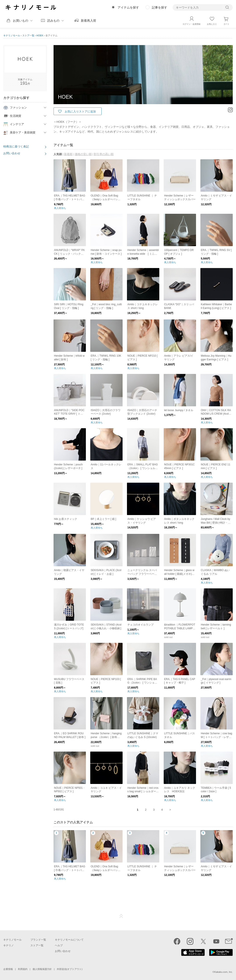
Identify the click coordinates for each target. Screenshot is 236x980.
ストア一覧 (28, 35)
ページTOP (121, 916)
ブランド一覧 (38, 940)
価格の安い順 (83, 154)
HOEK (40, 35)
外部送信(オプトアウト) (70, 969)
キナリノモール (12, 35)
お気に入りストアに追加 (80, 111)
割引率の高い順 (104, 154)
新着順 (68, 154)
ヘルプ (59, 945)
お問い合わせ (12, 153)
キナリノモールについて (69, 940)
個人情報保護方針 (42, 969)
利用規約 (23, 969)
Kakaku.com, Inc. (224, 972)
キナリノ (9, 945)
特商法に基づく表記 (16, 146)
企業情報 (8, 969)
